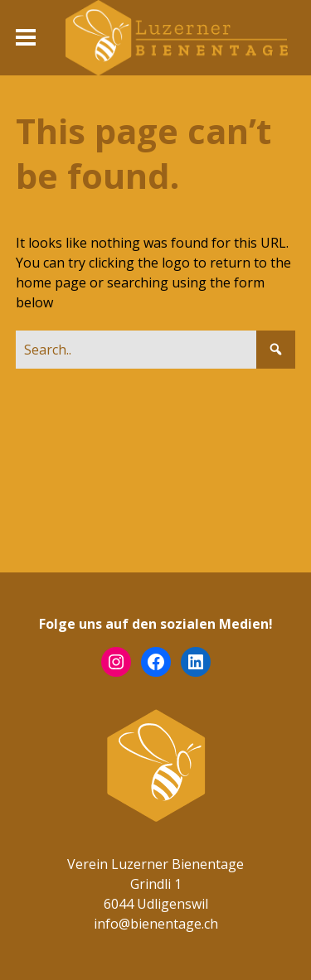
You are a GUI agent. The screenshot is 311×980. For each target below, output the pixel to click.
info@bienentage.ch (156, 924)
